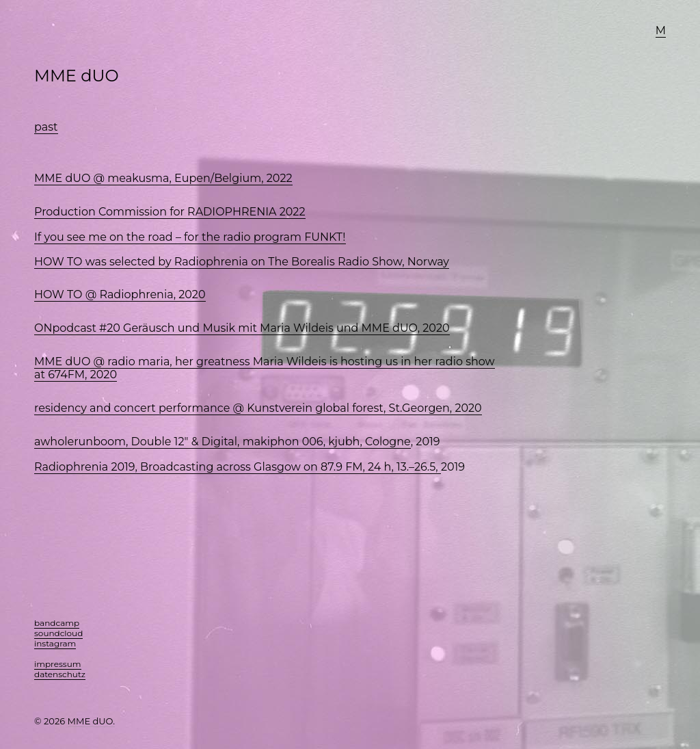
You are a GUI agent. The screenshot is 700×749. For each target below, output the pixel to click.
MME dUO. (91, 721)
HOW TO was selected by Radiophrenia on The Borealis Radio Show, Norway (242, 262)
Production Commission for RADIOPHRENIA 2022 (170, 212)
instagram (55, 643)
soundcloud (58, 633)
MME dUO (77, 76)
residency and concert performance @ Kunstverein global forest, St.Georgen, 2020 (258, 408)
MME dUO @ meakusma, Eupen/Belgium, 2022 (163, 178)
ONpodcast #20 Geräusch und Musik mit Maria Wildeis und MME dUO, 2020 (242, 328)
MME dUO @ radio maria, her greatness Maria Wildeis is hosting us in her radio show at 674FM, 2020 (265, 368)
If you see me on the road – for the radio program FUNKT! (190, 237)
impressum (58, 664)
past (46, 127)
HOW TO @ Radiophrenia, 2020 (120, 294)
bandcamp (57, 623)
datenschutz (60, 674)
